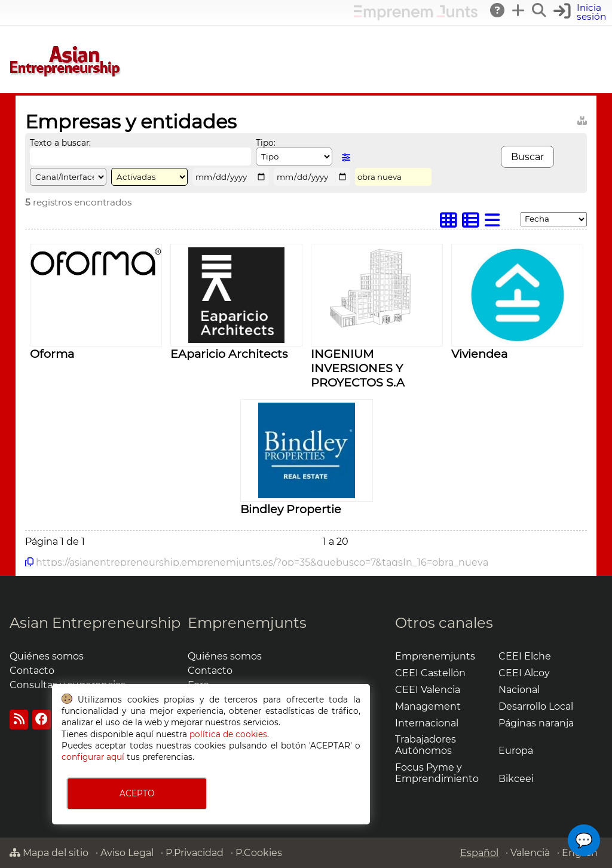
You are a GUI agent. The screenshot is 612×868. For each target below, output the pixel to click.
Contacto (32, 671)
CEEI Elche (525, 656)
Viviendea (479, 354)
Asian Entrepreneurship (95, 623)
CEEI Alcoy (524, 673)
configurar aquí (93, 757)
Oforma (52, 354)
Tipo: (266, 143)
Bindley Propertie (291, 509)
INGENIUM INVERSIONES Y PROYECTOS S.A (358, 368)
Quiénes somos (47, 656)
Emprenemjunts (247, 623)
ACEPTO (137, 793)
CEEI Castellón (430, 673)
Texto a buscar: (60, 143)
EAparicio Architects (229, 354)
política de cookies (228, 734)
